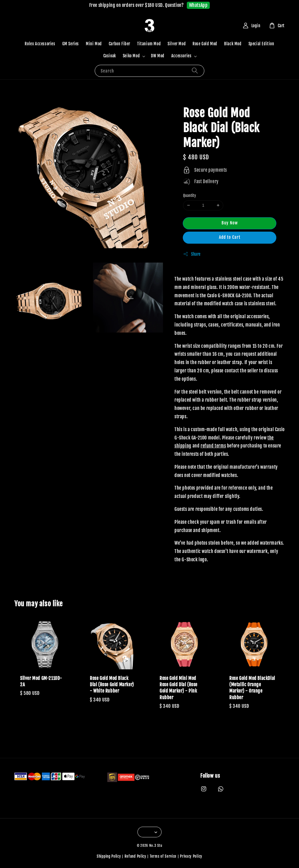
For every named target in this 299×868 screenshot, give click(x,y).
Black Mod (233, 44)
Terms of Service (163, 856)
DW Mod (158, 56)
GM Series (71, 44)
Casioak (110, 56)
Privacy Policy (191, 856)
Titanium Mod (149, 44)
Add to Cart (230, 237)
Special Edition (261, 44)
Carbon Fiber (120, 44)
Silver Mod (177, 44)
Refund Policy (135, 856)
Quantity (190, 196)
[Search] (195, 71)
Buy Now (230, 223)
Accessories (181, 56)
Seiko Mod (131, 56)
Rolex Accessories (40, 44)
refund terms (213, 446)
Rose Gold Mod (205, 44)
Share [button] (192, 254)
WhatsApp (198, 5)
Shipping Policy (109, 856)
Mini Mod (94, 44)
